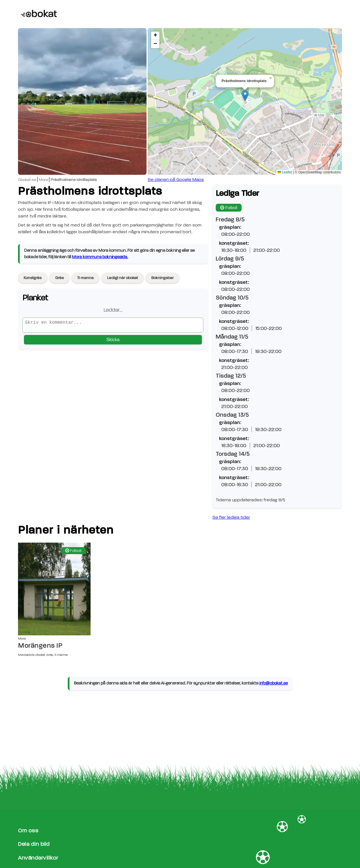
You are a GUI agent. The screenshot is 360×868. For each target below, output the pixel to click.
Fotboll (229, 208)
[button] (245, 96)
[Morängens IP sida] (54, 589)
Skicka (113, 342)
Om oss (28, 830)
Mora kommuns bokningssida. (100, 257)
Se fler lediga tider (231, 517)
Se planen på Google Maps (176, 180)
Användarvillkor (38, 858)
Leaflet (285, 172)
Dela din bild (34, 844)
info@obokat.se (274, 683)
